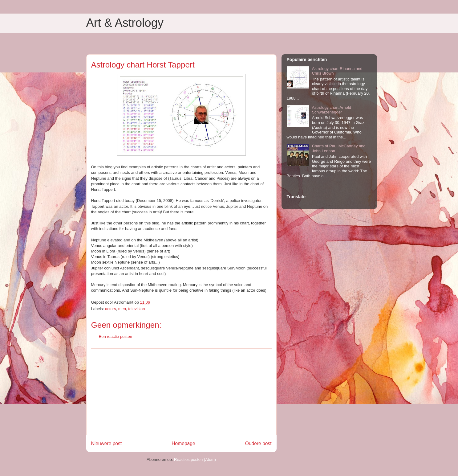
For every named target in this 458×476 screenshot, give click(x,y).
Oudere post (258, 443)
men (122, 309)
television (136, 309)
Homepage (183, 443)
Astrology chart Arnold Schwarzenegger (332, 110)
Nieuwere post (107, 443)
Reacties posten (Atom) (195, 460)
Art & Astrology (125, 23)
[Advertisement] (181, 392)
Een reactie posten (116, 336)
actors (110, 309)
